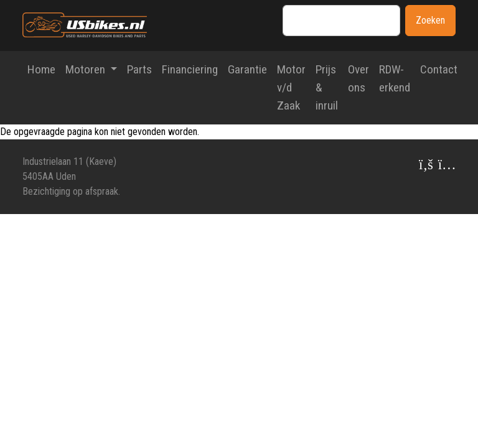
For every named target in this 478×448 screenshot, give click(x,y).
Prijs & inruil (327, 87)
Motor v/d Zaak (291, 87)
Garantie (247, 69)
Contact (439, 69)
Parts (139, 69)
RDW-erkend (395, 78)
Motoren (87, 69)
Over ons (358, 78)
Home (41, 69)
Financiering (190, 69)
